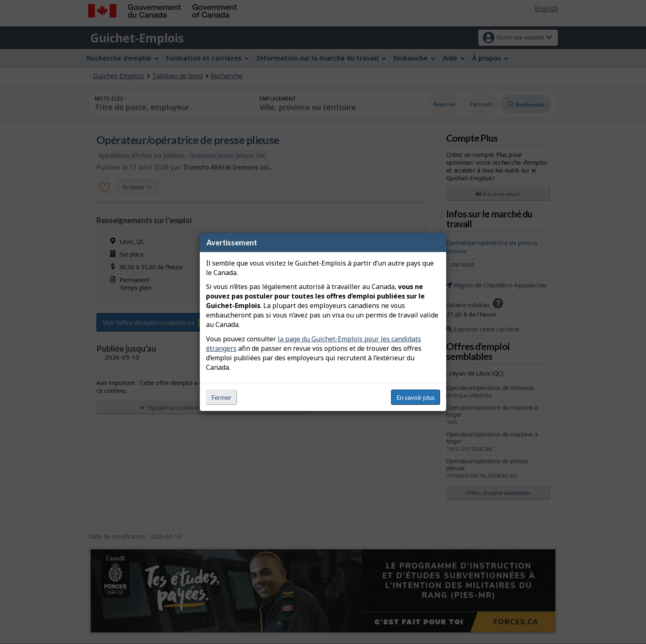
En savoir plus (415, 397)
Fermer (221, 397)
